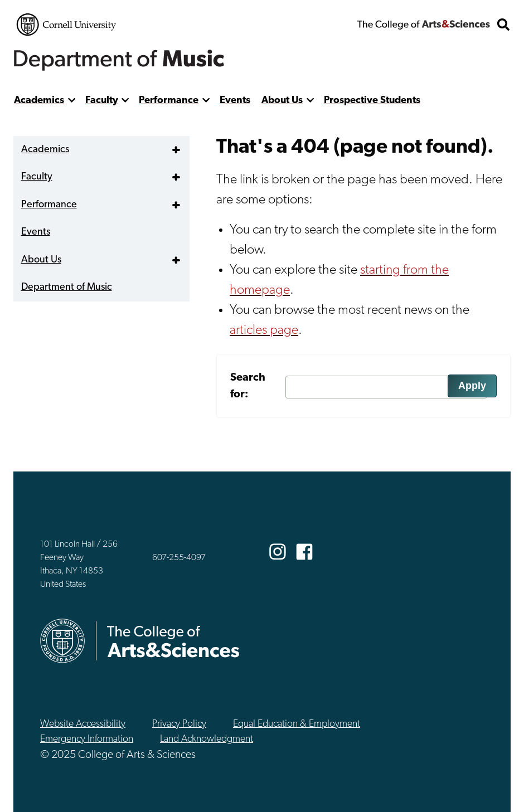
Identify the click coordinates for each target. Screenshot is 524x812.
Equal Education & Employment (297, 724)
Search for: (248, 386)
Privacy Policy (179, 724)
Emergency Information (87, 739)
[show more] (72, 101)
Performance (169, 101)
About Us (282, 101)
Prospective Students (372, 101)
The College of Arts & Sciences (424, 25)
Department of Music (67, 287)
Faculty (102, 101)
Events (235, 101)
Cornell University (66, 25)
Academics (39, 101)
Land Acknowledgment (207, 739)
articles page (264, 330)
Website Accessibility (83, 724)
